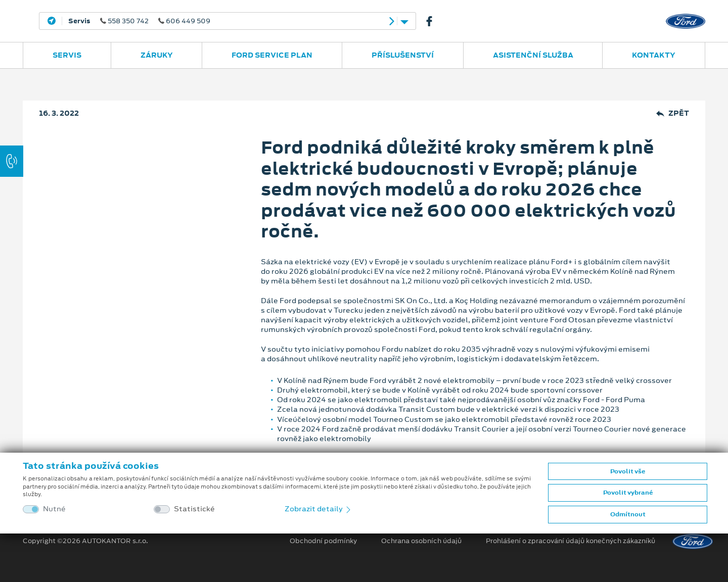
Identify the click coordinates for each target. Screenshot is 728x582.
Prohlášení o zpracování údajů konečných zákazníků (571, 541)
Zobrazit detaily (318, 509)
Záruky (157, 55)
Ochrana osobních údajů (421, 541)
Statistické (194, 509)
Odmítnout (628, 514)
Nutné (54, 509)
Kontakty (654, 55)
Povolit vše (628, 471)
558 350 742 (139, 21)
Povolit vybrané (628, 493)
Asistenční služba (533, 55)
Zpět (673, 113)
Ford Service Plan (272, 55)
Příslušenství (403, 55)
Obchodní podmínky (323, 541)
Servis (67, 55)
